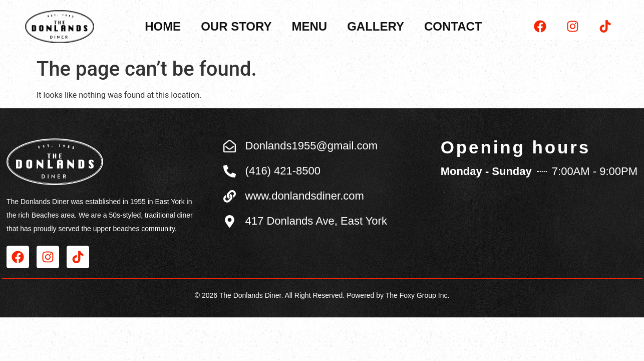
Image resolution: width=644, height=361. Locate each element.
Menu (309, 26)
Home (163, 26)
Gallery (376, 26)
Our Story (236, 26)
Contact (453, 26)
